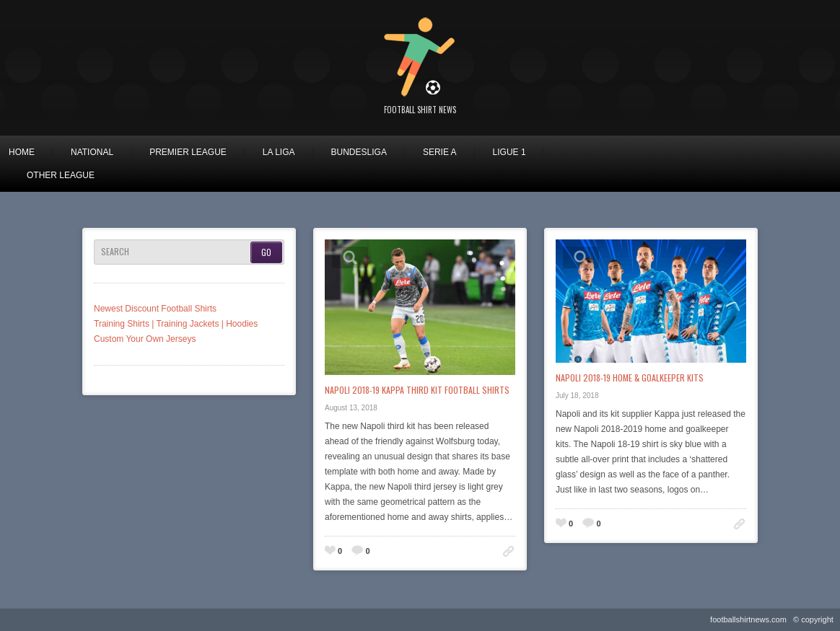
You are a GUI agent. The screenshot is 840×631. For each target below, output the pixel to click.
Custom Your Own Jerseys (145, 339)
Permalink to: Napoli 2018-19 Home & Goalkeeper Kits (739, 524)
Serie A (440, 152)
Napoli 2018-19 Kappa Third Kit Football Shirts (417, 390)
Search (115, 252)
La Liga (279, 152)
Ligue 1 (509, 152)
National (92, 152)
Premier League (188, 152)
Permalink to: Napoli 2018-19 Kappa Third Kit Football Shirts (508, 551)
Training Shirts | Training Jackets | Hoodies (176, 324)
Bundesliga (359, 152)
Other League (61, 175)
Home (22, 152)
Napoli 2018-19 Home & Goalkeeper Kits (630, 378)
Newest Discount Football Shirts (155, 309)
